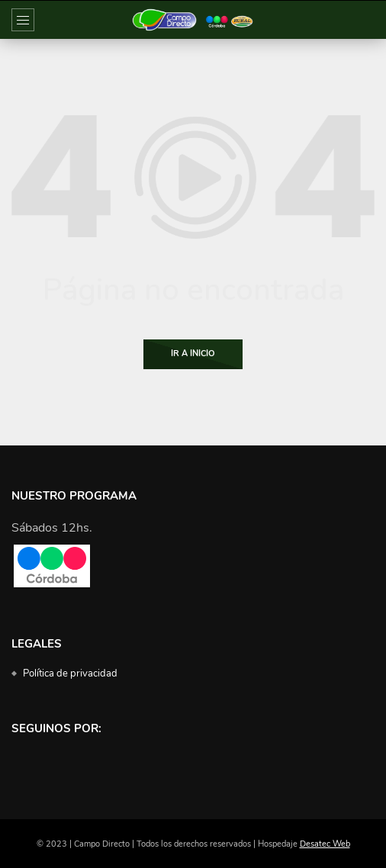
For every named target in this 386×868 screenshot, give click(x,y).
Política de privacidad (70, 674)
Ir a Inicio (193, 354)
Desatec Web (325, 844)
